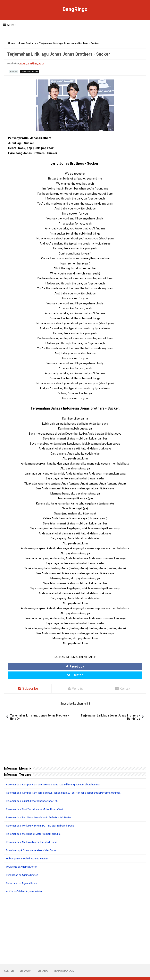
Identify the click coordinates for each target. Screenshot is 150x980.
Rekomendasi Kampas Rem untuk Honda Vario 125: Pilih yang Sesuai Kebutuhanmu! (58, 776)
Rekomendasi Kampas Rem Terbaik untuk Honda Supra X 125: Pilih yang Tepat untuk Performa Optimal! (70, 785)
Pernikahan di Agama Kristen (24, 867)
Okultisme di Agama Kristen (23, 859)
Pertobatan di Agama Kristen (24, 875)
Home (12, 43)
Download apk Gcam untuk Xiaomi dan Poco (33, 842)
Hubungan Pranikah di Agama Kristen (29, 850)
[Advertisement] (75, 917)
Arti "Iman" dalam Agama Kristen (26, 883)
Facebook (57, 667)
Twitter (93, 667)
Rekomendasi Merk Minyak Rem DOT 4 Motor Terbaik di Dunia (44, 818)
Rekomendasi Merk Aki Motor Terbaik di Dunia (34, 834)
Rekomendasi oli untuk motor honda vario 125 (34, 793)
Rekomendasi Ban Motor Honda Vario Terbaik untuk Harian (42, 809)
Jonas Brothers (27, 43)
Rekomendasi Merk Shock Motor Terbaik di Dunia (36, 826)
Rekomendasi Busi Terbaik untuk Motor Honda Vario (38, 801)
